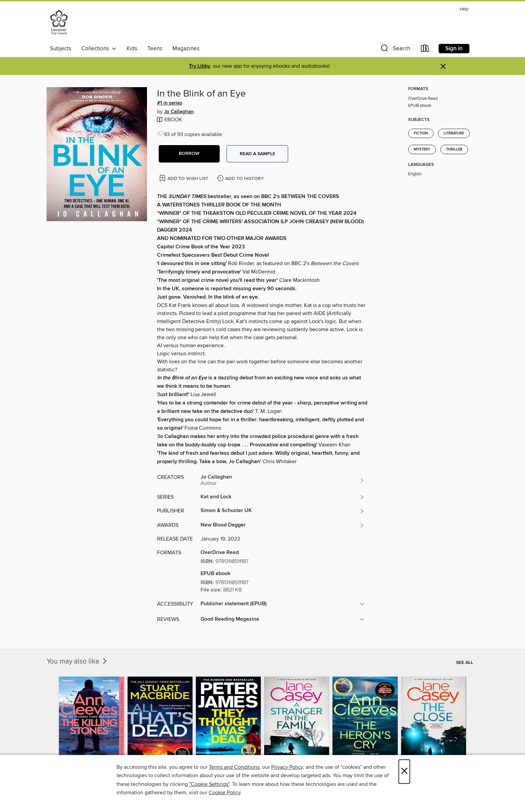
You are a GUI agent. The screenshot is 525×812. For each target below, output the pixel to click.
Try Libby (200, 66)
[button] (395, 50)
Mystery (422, 149)
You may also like (77, 662)
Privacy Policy (287, 767)
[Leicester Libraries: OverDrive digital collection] (59, 23)
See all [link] (465, 663)
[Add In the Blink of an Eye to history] (241, 179)
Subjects (61, 49)
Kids (132, 49)
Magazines (186, 49)
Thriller (454, 149)
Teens (155, 49)
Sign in (454, 49)
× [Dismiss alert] (443, 67)
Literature (454, 133)
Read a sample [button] (257, 154)
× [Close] (404, 772)
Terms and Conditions (234, 767)
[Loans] (425, 50)
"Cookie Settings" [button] (209, 784)
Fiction (421, 133)
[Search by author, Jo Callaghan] (283, 480)
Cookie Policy (224, 793)
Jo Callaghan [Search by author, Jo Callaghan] (179, 112)
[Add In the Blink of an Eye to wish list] (184, 178)
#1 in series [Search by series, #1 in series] (170, 103)
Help (464, 9)
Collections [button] (99, 49)
